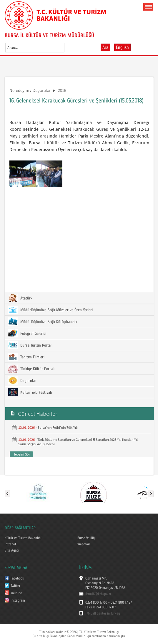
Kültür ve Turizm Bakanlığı (23, 538)
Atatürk (20, 298)
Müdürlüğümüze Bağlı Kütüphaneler (43, 322)
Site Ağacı (12, 550)
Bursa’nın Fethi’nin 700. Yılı (58, 427)
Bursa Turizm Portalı (30, 345)
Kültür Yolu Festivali (30, 392)
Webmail (84, 544)
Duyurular (42, 90)
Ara (105, 47)
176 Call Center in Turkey (103, 613)
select (66, 47)
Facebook (17, 578)
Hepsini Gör (21, 454)
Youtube (16, 593)
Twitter (15, 586)
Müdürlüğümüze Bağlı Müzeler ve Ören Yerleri (50, 310)
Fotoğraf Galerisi (27, 333)
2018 (62, 90)
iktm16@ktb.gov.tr (98, 594)
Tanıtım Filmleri (26, 357)
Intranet (10, 544)
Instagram (18, 600)
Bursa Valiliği (87, 538)
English (122, 47)
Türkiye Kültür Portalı (31, 369)
